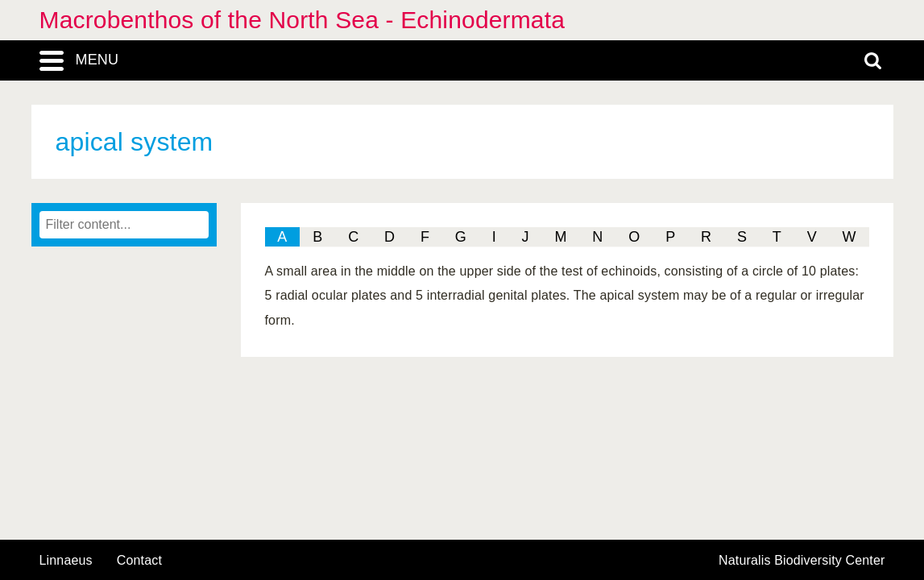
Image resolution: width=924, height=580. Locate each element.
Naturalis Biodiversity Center (802, 561)
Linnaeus (66, 561)
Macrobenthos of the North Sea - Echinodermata (302, 20)
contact (139, 560)
